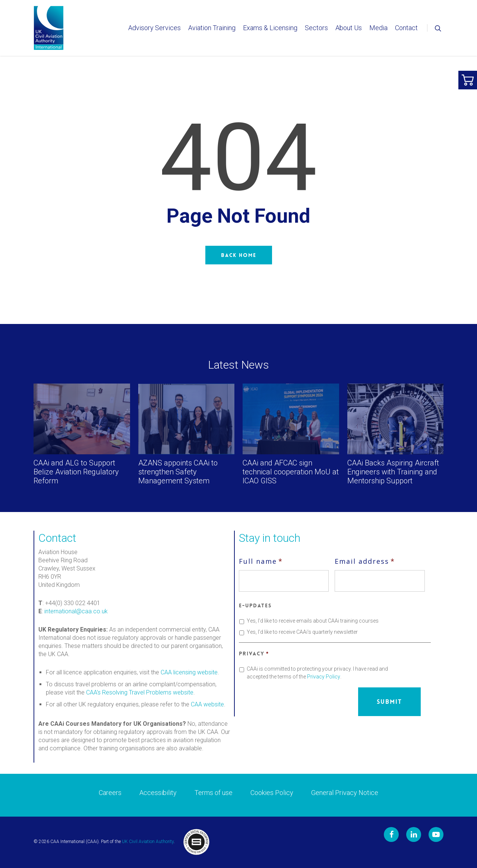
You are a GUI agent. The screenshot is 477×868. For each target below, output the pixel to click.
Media (378, 28)
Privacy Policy (324, 677)
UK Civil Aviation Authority (148, 842)
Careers (110, 793)
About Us (349, 28)
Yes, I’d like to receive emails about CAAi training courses (313, 621)
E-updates (255, 605)
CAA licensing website (189, 672)
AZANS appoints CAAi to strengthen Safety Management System (178, 472)
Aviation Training (212, 28)
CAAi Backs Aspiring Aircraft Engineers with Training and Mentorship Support (393, 472)
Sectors (316, 28)
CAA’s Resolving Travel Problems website (140, 692)
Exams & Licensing (270, 28)
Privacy (254, 654)
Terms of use (214, 793)
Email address (365, 561)
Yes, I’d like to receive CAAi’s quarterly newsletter (302, 632)
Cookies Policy (272, 793)
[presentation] (296, 702)
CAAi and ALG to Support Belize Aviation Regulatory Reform (76, 472)
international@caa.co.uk (76, 611)
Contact (406, 28)
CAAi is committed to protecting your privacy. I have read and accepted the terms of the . (317, 673)
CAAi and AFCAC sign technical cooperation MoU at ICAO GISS (291, 472)
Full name (261, 561)
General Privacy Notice (345, 793)
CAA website (207, 704)
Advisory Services (154, 28)
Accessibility (158, 793)
